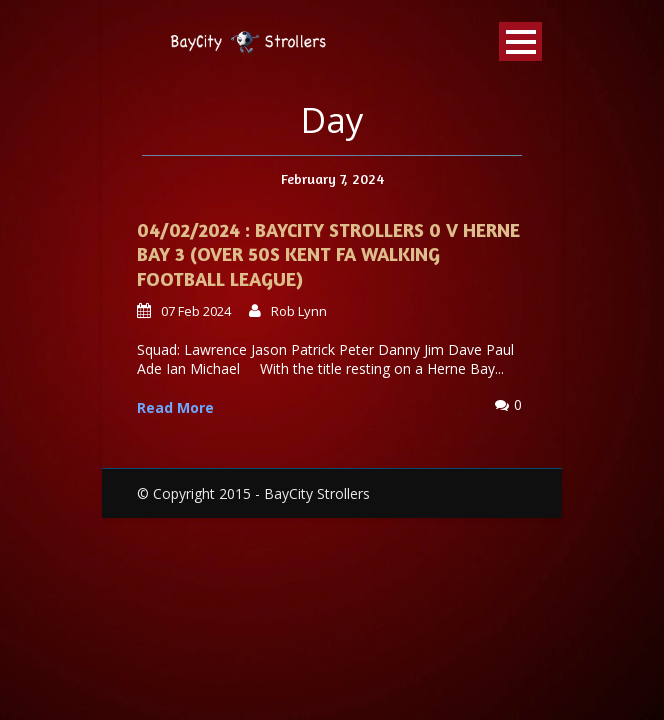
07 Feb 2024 (196, 311)
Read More (175, 407)
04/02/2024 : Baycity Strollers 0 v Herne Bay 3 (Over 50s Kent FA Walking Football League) (328, 254)
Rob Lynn (299, 311)
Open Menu (520, 41)
